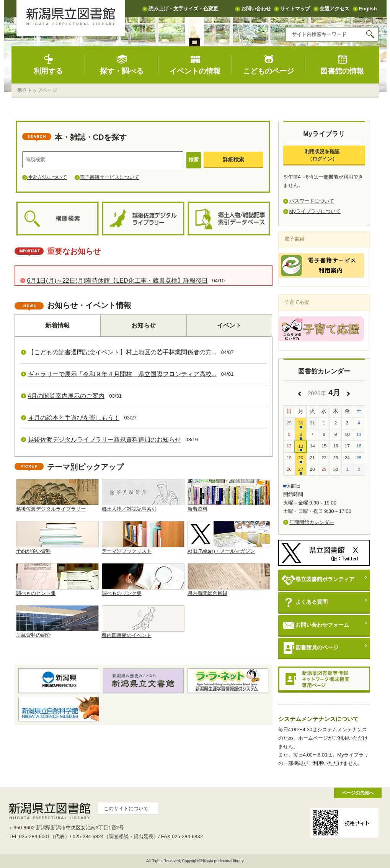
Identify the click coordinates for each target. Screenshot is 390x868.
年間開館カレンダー (312, 522)
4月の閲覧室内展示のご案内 (66, 396)
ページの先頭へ (358, 793)
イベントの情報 (195, 65)
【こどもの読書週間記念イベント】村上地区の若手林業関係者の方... (122, 352)
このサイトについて (126, 808)
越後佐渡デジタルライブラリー (57, 495)
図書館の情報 (342, 65)
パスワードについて (312, 201)
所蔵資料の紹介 (57, 622)
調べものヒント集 (57, 580)
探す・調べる (122, 65)
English (368, 9)
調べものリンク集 (143, 580)
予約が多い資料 (57, 537)
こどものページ (268, 65)
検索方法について (47, 177)
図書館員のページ (310, 648)
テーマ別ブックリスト (143, 537)
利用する (48, 65)
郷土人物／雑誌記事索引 (143, 495)
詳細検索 (233, 159)
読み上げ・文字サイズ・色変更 (183, 9)
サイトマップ (295, 9)
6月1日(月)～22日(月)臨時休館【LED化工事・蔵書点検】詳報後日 (117, 281)
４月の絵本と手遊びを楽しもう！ (74, 418)
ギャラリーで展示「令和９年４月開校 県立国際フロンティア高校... (122, 374)
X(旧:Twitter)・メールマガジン (229, 537)
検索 (194, 160)
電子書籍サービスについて (109, 177)
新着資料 (229, 495)
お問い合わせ (256, 9)
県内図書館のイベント (143, 622)
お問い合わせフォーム (315, 625)
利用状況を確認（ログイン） (322, 155)
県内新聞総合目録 (229, 580)
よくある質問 (304, 602)
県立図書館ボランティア (318, 580)
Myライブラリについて (315, 211)
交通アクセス (335, 9)
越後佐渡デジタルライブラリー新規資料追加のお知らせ (104, 440)
